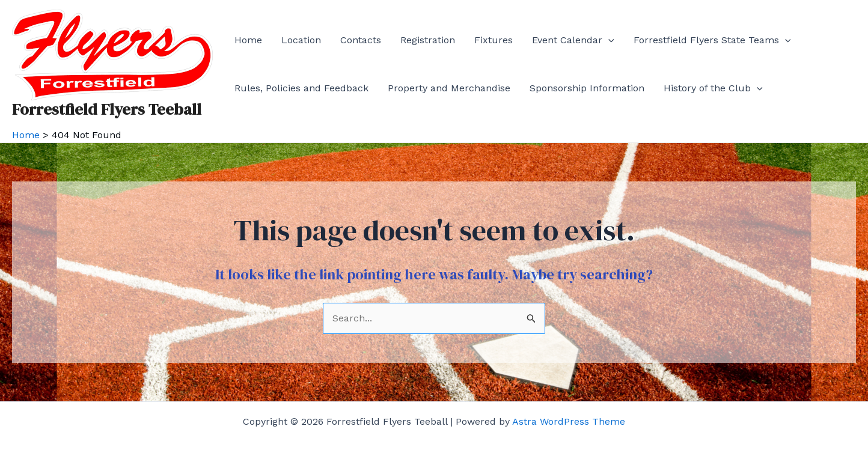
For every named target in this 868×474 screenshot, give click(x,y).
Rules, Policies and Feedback (301, 88)
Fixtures (494, 40)
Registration (428, 40)
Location (301, 40)
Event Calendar (573, 40)
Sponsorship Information (587, 88)
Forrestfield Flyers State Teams (712, 40)
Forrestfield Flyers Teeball (107, 109)
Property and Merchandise (449, 88)
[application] (608, 40)
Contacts (361, 40)
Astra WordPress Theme (569, 421)
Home (248, 40)
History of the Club (713, 88)
